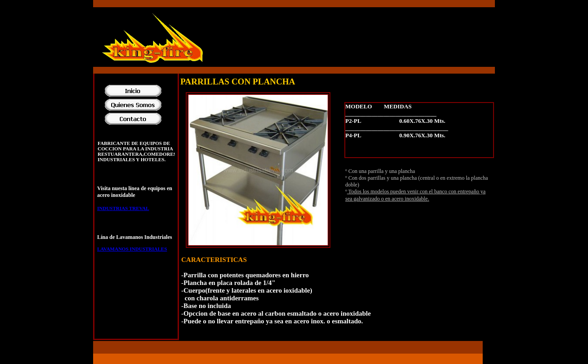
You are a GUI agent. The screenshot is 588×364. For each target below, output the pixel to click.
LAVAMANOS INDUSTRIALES (132, 249)
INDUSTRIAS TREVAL (123, 208)
